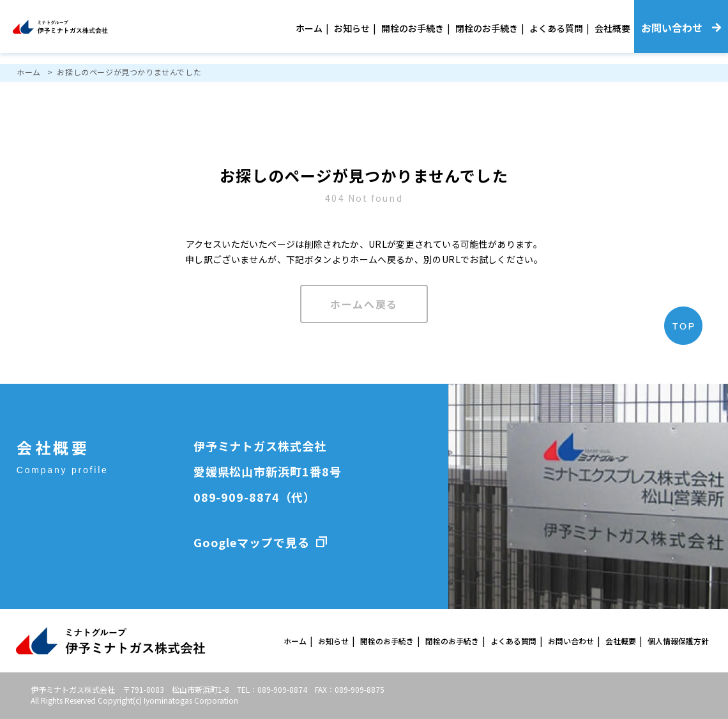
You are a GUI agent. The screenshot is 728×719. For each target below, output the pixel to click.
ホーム (309, 28)
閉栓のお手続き (487, 28)
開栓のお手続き (413, 28)
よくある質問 (556, 28)
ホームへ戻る (364, 304)
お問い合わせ (571, 641)
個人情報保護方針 (678, 641)
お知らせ (352, 28)
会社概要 (612, 28)
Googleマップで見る (252, 542)
